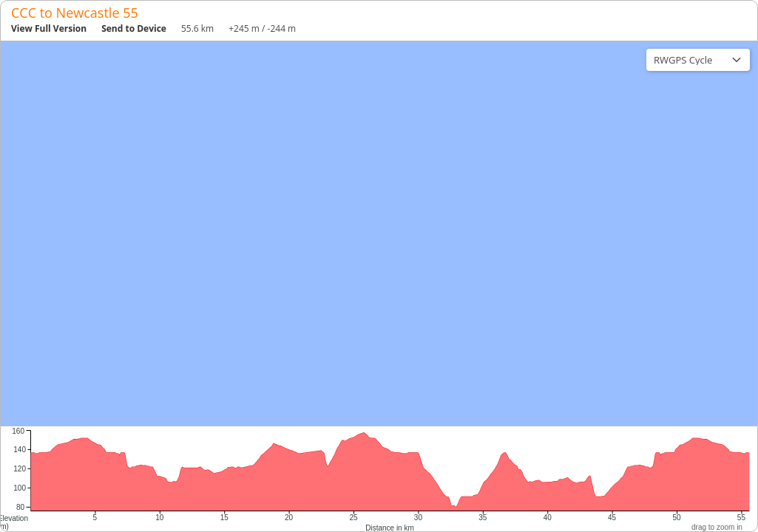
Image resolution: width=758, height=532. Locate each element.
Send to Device (134, 28)
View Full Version (49, 28)
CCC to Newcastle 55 (75, 13)
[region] (379, 233)
